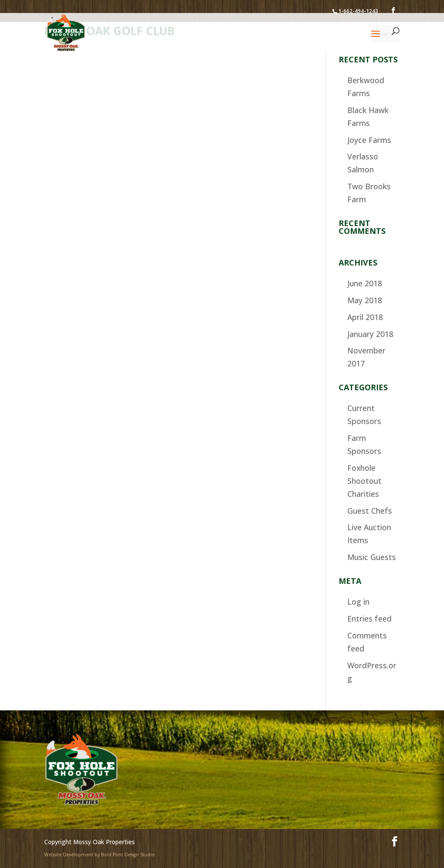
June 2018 (365, 283)
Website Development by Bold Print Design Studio (100, 855)
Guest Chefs (370, 511)
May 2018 (365, 300)
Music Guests (372, 557)
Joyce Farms (369, 140)
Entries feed (369, 619)
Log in (358, 602)
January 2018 (370, 334)
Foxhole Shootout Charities (364, 481)
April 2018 (365, 317)
